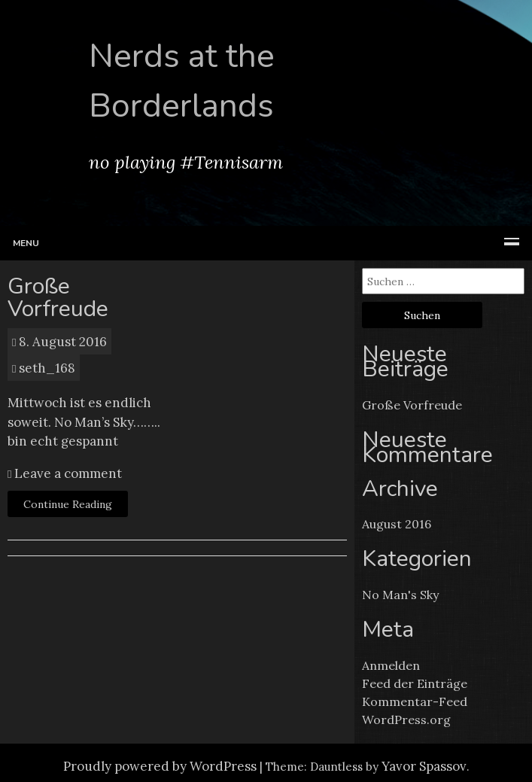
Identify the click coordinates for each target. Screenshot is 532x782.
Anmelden (391, 665)
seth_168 (47, 368)
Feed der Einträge (415, 683)
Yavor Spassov (424, 766)
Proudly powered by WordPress (160, 766)
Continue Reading (68, 504)
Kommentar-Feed (415, 701)
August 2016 (397, 524)
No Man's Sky (400, 595)
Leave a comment (67, 473)
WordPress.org (406, 720)
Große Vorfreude (58, 298)
